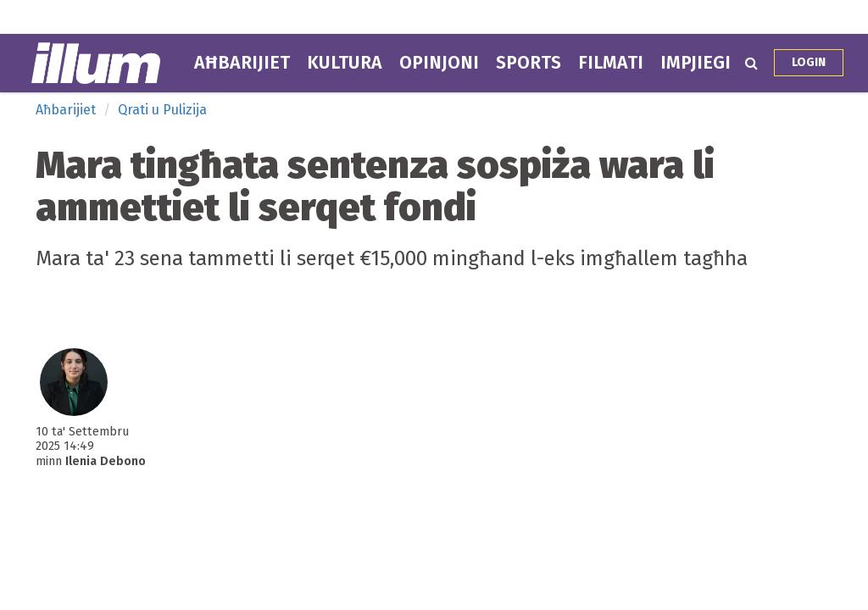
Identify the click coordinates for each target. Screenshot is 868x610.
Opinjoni (439, 63)
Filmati (611, 63)
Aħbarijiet (242, 63)
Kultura (345, 63)
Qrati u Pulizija (162, 110)
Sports (529, 63)
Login (809, 62)
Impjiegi (696, 63)
